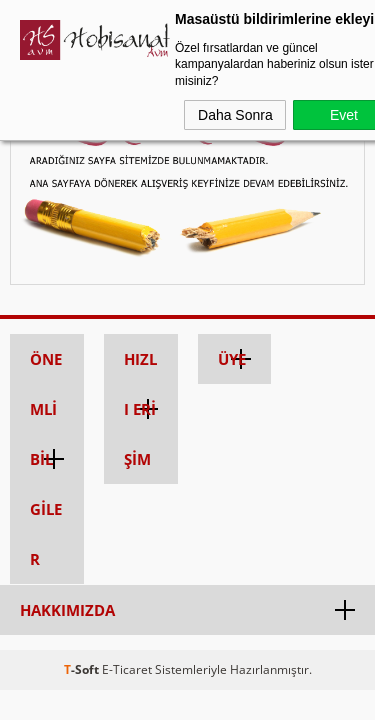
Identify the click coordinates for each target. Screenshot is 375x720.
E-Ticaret (127, 669)
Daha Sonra (235, 115)
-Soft (83, 669)
